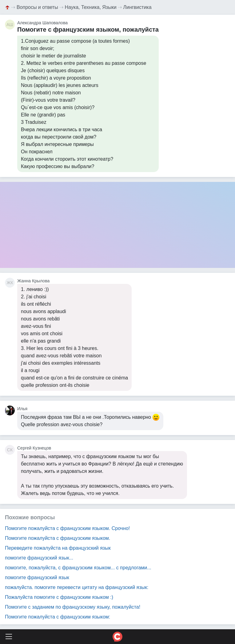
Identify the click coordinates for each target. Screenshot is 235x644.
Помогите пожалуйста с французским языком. (58, 538)
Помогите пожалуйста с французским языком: (58, 617)
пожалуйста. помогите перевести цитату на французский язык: (77, 587)
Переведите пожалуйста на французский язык (58, 548)
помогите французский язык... (39, 558)
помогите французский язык (37, 577)
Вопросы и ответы (37, 7)
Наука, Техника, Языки (91, 7)
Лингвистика (137, 7)
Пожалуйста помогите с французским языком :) (59, 597)
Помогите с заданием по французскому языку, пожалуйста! (73, 607)
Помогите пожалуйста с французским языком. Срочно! (67, 528)
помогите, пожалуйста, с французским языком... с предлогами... (78, 568)
